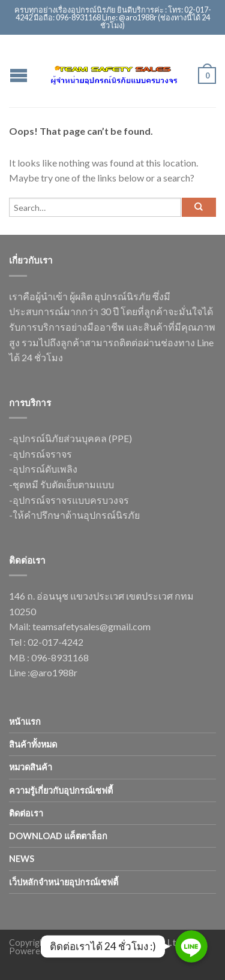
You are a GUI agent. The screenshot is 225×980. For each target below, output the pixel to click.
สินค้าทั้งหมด (33, 744)
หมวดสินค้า (31, 767)
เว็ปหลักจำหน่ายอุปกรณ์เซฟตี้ (64, 882)
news (22, 859)
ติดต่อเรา (26, 813)
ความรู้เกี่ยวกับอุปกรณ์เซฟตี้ (61, 790)
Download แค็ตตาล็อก (58, 836)
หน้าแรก (25, 722)
